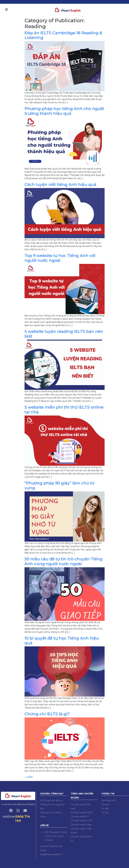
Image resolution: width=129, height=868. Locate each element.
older (29, 777)
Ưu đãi (105, 809)
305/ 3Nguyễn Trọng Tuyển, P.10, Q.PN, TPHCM (56, 836)
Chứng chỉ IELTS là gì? (47, 714)
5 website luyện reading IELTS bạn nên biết (64, 334)
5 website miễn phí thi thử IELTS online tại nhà (64, 410)
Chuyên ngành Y (80, 817)
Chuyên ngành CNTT (82, 813)
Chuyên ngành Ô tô (81, 821)
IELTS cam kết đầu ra (51, 800)
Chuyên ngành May (81, 825)
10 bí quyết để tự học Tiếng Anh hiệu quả (62, 641)
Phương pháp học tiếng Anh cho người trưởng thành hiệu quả (64, 111)
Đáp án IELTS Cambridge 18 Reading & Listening (63, 35)
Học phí (106, 804)
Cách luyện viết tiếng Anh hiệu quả (60, 184)
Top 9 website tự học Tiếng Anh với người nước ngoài (60, 258)
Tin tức (105, 813)
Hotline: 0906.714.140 (51, 846)
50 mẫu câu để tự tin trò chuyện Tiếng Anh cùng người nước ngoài (63, 561)
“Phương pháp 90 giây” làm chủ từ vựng (59, 485)
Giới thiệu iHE (109, 800)
